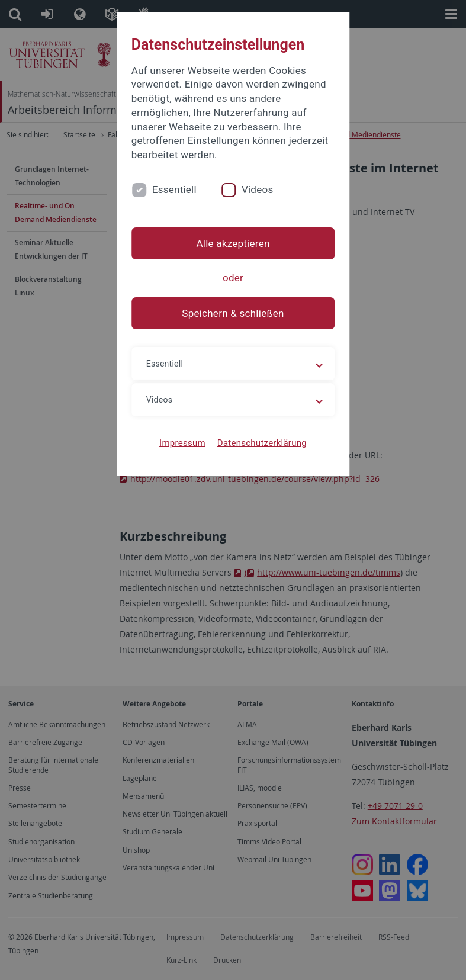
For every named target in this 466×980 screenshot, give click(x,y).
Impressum (182, 443)
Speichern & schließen (233, 313)
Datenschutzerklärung (262, 443)
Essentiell (174, 189)
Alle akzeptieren (233, 243)
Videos (258, 189)
